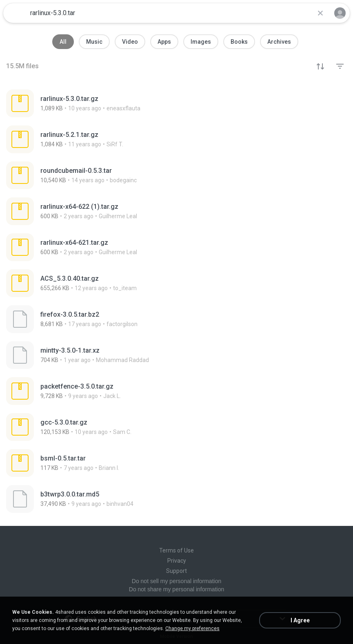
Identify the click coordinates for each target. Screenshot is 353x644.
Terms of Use (176, 550)
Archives (279, 42)
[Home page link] (16, 13)
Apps (164, 42)
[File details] (176, 103)
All (63, 42)
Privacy (177, 561)
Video (130, 42)
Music (94, 42)
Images (201, 42)
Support (176, 571)
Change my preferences (192, 628)
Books (239, 42)
